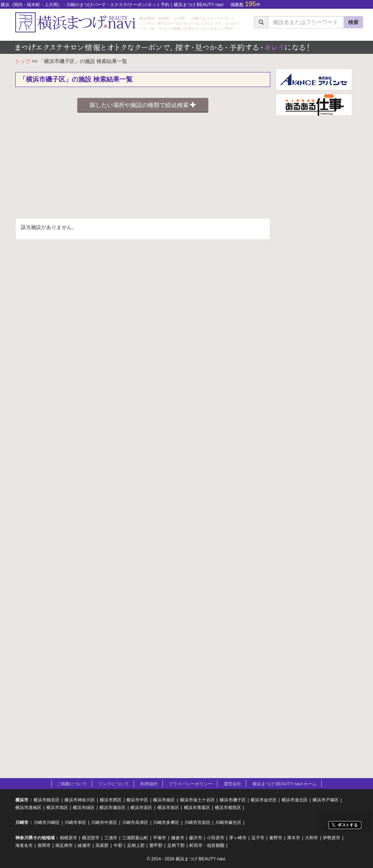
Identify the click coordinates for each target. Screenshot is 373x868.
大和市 (311, 838)
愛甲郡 (156, 845)
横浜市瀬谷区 (113, 808)
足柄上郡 (136, 845)
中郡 (118, 845)
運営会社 (232, 784)
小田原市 (216, 838)
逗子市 (258, 838)
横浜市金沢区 (264, 800)
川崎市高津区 (135, 823)
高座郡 (102, 845)
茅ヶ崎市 (238, 838)
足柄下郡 (176, 845)
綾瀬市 (84, 845)
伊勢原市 (331, 838)
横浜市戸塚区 (326, 800)
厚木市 (294, 838)
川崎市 (22, 823)
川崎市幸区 (75, 823)
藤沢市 (196, 838)
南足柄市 (64, 845)
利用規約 (149, 784)
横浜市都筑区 (228, 808)
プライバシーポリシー (191, 784)
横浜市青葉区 (197, 808)
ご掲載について (72, 784)
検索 (353, 22)
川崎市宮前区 (197, 823)
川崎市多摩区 (166, 823)
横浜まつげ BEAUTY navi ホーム (284, 784)
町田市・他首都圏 (207, 845)
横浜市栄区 (141, 808)
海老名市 (24, 845)
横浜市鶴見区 (47, 800)
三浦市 (111, 838)
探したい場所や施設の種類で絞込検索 (143, 105)
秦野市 (276, 838)
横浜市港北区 (295, 800)
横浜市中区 (137, 800)
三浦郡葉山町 (135, 838)
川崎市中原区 (104, 823)
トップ (23, 61)
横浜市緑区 (84, 808)
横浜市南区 (164, 800)
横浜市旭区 (57, 808)
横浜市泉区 (168, 808)
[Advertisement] (143, 167)
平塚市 (160, 838)
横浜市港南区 (28, 808)
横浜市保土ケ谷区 (197, 800)
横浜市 (22, 800)
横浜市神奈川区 (80, 800)
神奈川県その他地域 (35, 838)
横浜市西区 (111, 800)
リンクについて (114, 784)
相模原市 (68, 838)
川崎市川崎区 (47, 823)
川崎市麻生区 (228, 823)
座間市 (44, 845)
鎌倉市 (178, 838)
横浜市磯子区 (233, 800)
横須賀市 (91, 838)
